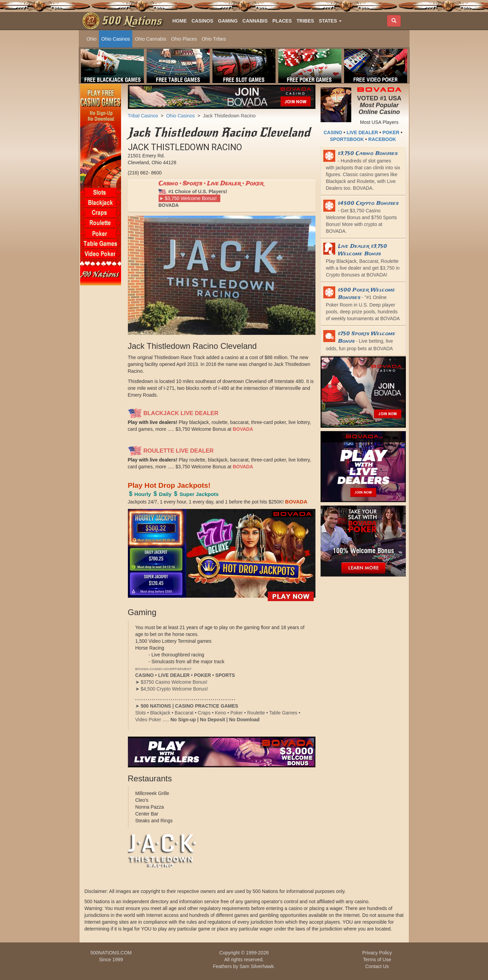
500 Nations (131, 21)
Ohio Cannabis (151, 39)
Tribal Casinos (143, 116)
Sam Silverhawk (256, 966)
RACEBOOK (382, 139)
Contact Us (377, 966)
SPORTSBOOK (347, 139)
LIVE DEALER (362, 132)
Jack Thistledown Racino (229, 116)
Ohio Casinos (116, 39)
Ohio (92, 39)
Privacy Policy (377, 953)
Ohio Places (184, 39)
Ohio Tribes (214, 39)
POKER (391, 132)
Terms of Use (377, 960)
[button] (330, 21)
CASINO (333, 132)
